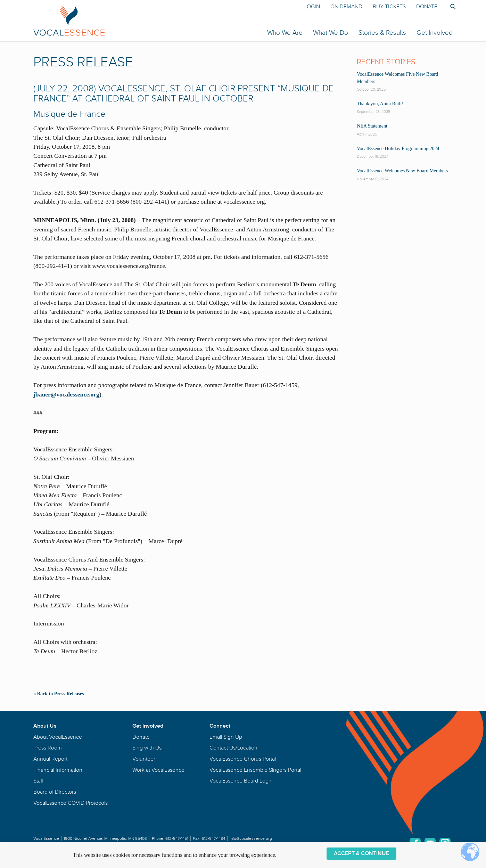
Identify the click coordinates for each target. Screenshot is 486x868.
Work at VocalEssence (158, 770)
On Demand (346, 7)
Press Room (48, 748)
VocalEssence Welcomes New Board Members (402, 171)
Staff (38, 781)
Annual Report (50, 759)
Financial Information (58, 770)
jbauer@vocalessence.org (66, 394)
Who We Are (285, 33)
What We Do (331, 33)
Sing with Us (147, 748)
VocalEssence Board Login (241, 781)
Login (312, 7)
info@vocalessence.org (251, 839)
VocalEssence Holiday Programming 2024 (398, 149)
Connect (220, 726)
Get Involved (435, 33)
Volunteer (144, 759)
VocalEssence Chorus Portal (243, 759)
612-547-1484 (213, 839)
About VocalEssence (58, 737)
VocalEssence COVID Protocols (71, 803)
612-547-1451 (177, 839)
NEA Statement (372, 126)
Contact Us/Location (233, 748)
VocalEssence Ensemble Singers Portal (255, 770)
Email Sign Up (226, 737)
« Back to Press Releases (59, 694)
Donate (427, 7)
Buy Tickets (389, 7)
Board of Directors (55, 792)
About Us (45, 726)
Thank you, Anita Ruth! (380, 104)
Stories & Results (382, 33)
